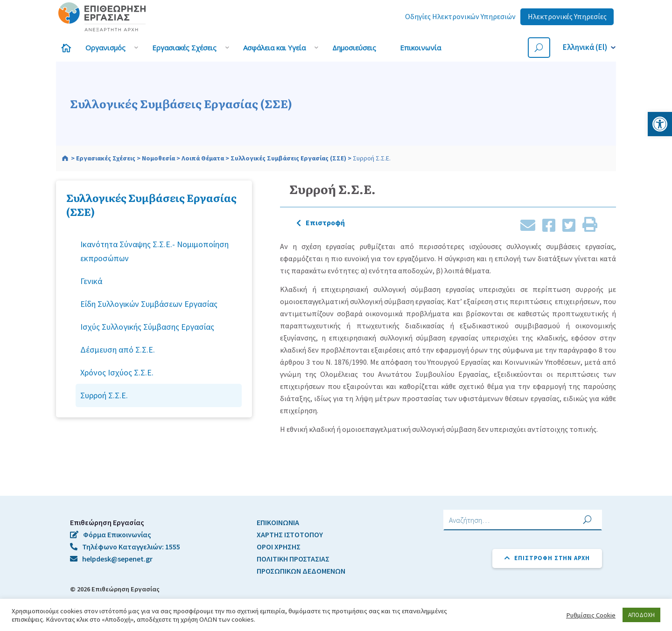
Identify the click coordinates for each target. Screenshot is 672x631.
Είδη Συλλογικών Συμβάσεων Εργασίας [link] (149, 304)
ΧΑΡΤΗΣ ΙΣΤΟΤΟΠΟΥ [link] (290, 534)
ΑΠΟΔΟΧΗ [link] (641, 615)
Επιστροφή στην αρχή (547, 558)
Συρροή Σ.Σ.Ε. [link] (104, 395)
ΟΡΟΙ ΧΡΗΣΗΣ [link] (279, 547)
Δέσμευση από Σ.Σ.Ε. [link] (118, 350)
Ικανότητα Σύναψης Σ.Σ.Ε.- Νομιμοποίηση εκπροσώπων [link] (154, 251)
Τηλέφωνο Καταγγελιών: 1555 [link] (125, 547)
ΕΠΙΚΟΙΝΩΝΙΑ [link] (278, 522)
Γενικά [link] (91, 281)
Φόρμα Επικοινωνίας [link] (111, 534)
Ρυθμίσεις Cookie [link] (591, 615)
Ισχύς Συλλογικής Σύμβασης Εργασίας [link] (147, 327)
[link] (660, 124)
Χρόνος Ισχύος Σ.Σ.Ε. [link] (117, 372)
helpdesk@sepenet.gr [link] (111, 559)
